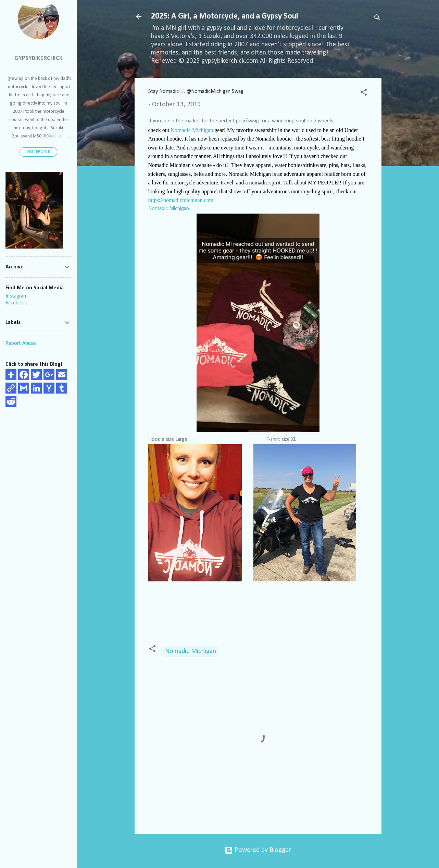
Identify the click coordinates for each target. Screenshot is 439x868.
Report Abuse (21, 343)
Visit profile (38, 152)
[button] (364, 93)
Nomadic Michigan (192, 130)
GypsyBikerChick (39, 58)
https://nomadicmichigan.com (182, 200)
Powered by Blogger (258, 850)
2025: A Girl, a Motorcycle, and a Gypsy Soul (224, 16)
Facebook (16, 303)
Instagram (17, 296)
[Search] (377, 19)
